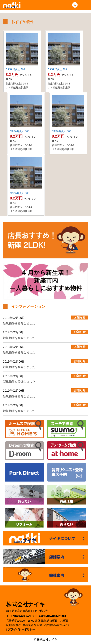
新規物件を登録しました (19, 323)
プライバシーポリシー (21, 629)
